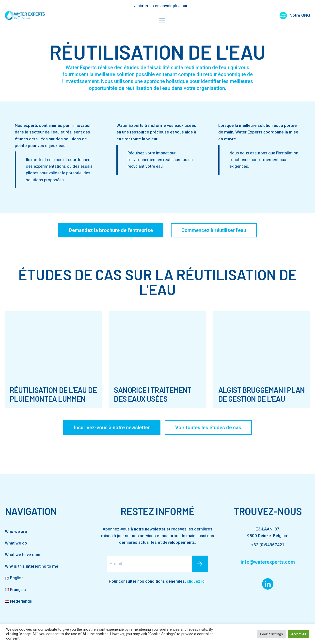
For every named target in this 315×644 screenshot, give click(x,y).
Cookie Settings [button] (271, 634)
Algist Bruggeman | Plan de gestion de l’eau (262, 394)
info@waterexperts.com (268, 562)
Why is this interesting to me (32, 566)
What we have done (23, 555)
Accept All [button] (299, 634)
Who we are (16, 531)
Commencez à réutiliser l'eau (214, 230)
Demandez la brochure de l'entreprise (111, 230)
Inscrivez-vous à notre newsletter (112, 428)
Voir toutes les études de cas (208, 428)
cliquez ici (196, 581)
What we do (16, 543)
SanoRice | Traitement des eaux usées (153, 394)
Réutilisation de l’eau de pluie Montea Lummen (53, 394)
